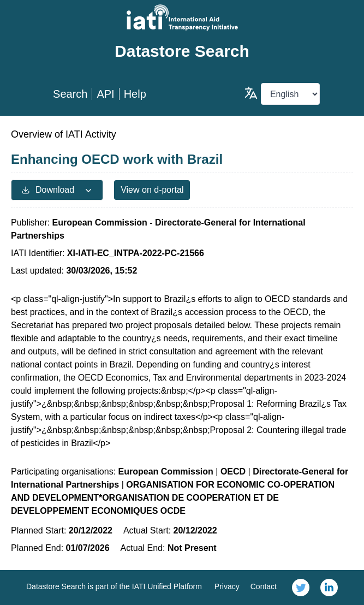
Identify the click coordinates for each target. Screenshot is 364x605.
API (105, 94)
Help (135, 94)
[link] (301, 588)
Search (70, 94)
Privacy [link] (227, 586)
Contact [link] (264, 586)
